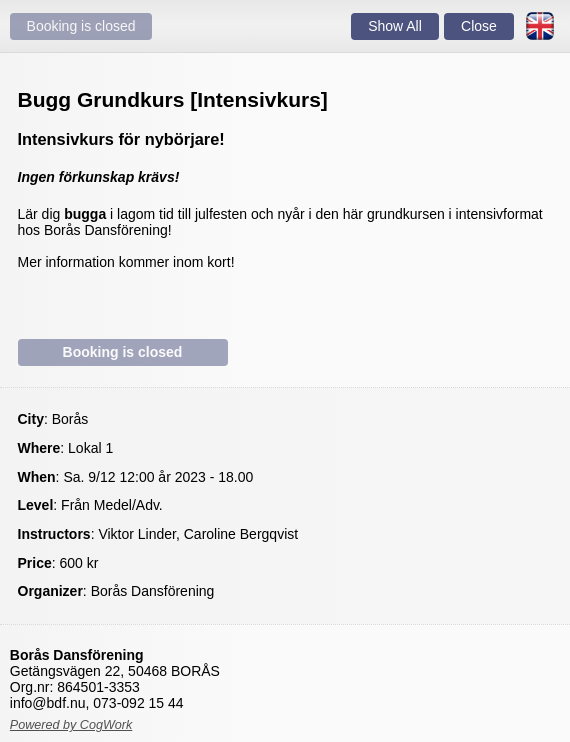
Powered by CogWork (71, 725)
